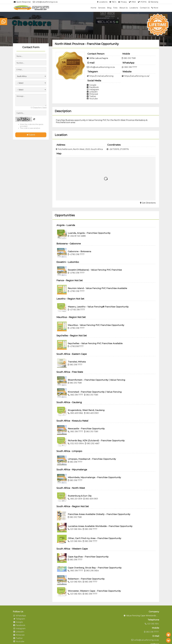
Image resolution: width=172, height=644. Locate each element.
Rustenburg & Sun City (80, 496)
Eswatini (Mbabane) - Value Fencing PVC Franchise (95, 270)
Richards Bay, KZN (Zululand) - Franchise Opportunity (96, 440)
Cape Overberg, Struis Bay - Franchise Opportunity (95, 568)
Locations (134, 8)
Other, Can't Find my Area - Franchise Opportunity (95, 538)
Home (93, 8)
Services (102, 8)
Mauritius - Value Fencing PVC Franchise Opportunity (96, 325)
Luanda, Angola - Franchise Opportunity (89, 233)
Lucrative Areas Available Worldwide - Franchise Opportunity (100, 526)
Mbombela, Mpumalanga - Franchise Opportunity (94, 477)
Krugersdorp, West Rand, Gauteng (86, 410)
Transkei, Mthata (77, 362)
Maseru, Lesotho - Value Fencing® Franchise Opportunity (98, 307)
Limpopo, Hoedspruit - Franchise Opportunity (92, 459)
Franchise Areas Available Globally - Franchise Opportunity (99, 514)
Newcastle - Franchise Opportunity (86, 429)
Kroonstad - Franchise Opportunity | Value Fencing (95, 392)
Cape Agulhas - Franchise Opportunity (88, 557)
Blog (109, 8)
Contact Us (145, 8)
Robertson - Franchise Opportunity (86, 579)
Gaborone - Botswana (79, 251)
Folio (115, 8)
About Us (124, 8)
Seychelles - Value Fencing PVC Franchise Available (95, 343)
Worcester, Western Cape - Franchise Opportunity (94, 591)
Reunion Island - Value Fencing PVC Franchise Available (97, 288)
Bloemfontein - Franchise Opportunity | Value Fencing (97, 380)
